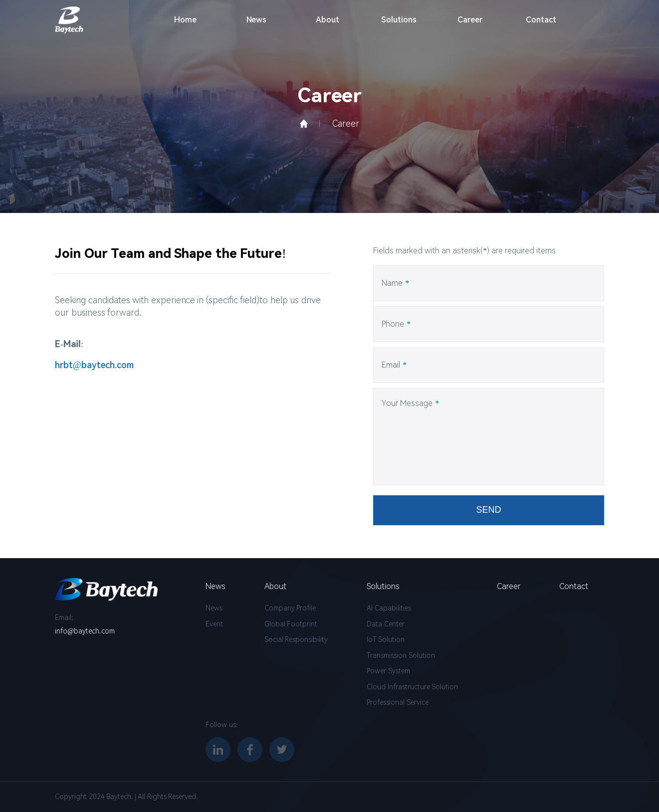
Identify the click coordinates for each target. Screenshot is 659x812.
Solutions (399, 20)
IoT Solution (386, 639)
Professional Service (398, 702)
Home (185, 20)
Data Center (386, 624)
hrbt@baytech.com (94, 365)
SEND (489, 512)
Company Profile (290, 608)
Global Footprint (291, 624)
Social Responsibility (296, 639)
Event (214, 624)
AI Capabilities (389, 608)
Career (470, 20)
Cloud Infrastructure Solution (412, 687)
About (328, 20)
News (256, 20)
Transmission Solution (401, 655)
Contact (541, 20)
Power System (388, 671)
